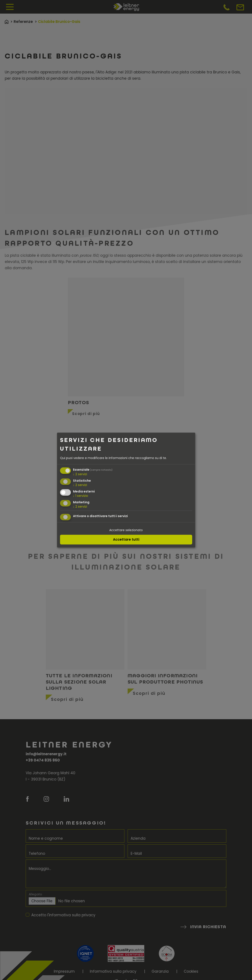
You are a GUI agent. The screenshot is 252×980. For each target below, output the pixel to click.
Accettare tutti (126, 539)
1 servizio (81, 496)
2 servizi (80, 474)
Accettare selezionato (126, 530)
